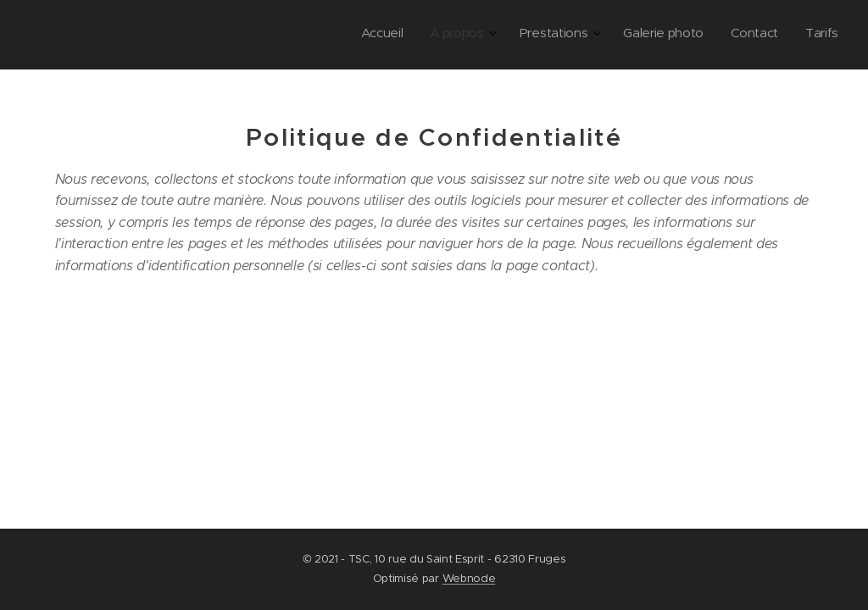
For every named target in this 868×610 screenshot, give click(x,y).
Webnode (469, 578)
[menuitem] (690, 35)
